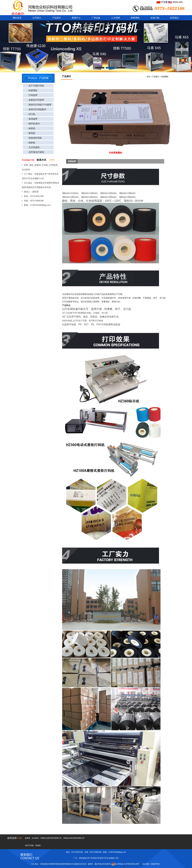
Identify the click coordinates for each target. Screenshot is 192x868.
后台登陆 (146, 864)
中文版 (162, 2)
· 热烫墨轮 (32, 90)
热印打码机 (29, 845)
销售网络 (135, 18)
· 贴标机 (31, 143)
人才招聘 (116, 18)
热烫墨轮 (165, 77)
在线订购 (155, 18)
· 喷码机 (31, 133)
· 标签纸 (31, 128)
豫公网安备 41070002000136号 (125, 864)
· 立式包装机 (34, 147)
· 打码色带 (32, 95)
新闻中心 (76, 18)
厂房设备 (96, 18)
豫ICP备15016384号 (103, 864)
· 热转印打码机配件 (37, 109)
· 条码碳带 (32, 119)
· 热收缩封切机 (35, 138)
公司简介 (37, 18)
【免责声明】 (155, 864)
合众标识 (35, 838)
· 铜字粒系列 (34, 124)
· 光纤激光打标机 (36, 152)
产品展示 (57, 18)
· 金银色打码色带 (36, 100)
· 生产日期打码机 (36, 86)
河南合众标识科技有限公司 (51, 838)
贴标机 (28, 838)
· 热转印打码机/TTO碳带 (39, 105)
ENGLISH (175, 2)
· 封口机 (31, 114)
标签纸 (38, 845)
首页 (148, 77)
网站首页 (17, 18)
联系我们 (175, 18)
